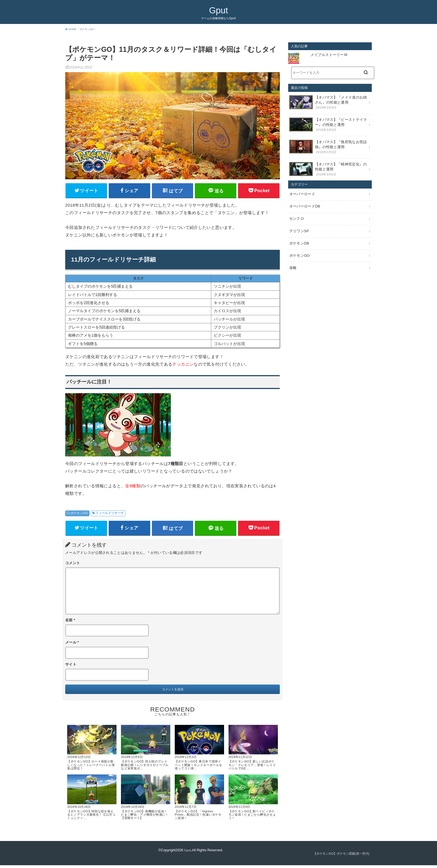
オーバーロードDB (304, 201)
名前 (70, 622)
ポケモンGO (79, 514)
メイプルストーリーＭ (329, 55)
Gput (219, 10)
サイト (71, 667)
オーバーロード (301, 189)
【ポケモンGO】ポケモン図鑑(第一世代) (339, 857)
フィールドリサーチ (110, 514)
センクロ (296, 212)
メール (72, 645)
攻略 (293, 259)
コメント (73, 565)
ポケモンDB (298, 236)
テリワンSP (298, 224)
